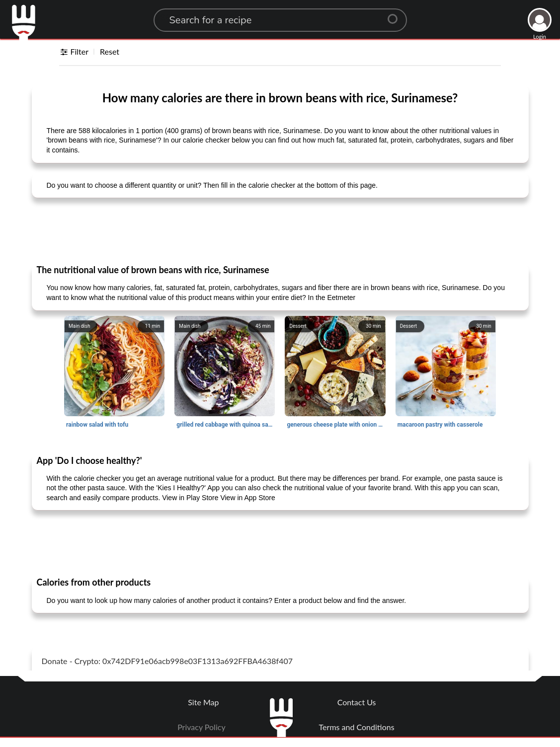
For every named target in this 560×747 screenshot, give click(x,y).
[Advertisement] (280, 230)
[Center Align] (396, 15)
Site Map (203, 702)
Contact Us (357, 702)
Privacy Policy (201, 727)
